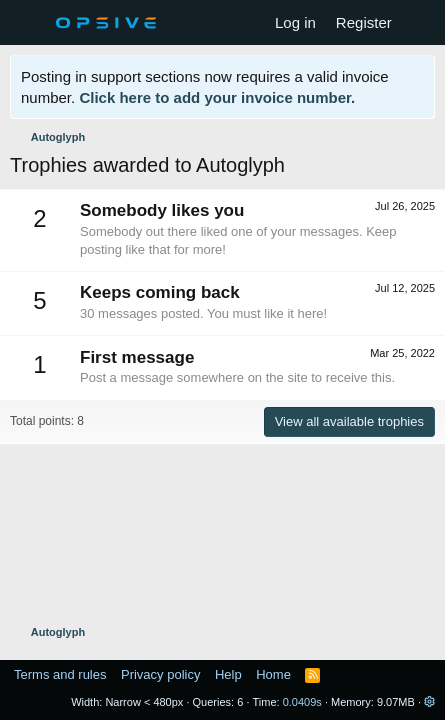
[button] (429, 702)
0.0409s (302, 702)
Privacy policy (160, 674)
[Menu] (27, 23)
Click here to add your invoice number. (217, 97)
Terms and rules (60, 674)
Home (273, 674)
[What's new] (421, 22)
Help (228, 674)
